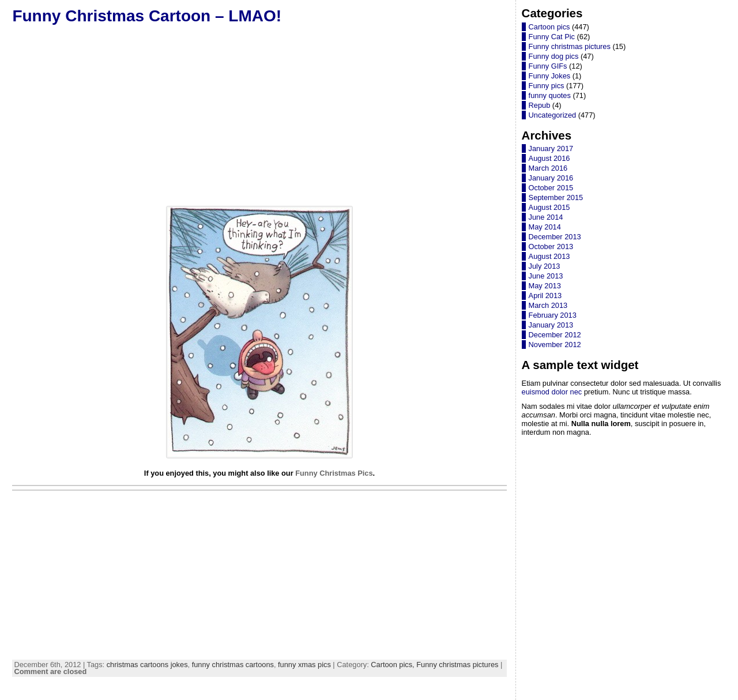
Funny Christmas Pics (334, 473)
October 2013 (551, 246)
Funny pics (547, 86)
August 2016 (549, 158)
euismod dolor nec (552, 392)
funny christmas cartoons (233, 665)
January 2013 (551, 325)
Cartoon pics (549, 27)
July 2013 (545, 266)
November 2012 (555, 345)
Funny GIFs (548, 66)
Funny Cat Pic (552, 37)
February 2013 (553, 315)
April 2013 (545, 296)
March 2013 (548, 305)
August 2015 (549, 207)
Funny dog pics (554, 56)
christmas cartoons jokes (147, 665)
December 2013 (555, 237)
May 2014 (545, 227)
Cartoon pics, (394, 665)
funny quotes (550, 95)
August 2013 (549, 256)
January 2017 (551, 148)
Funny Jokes (550, 76)
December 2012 (555, 335)
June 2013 (546, 276)
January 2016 (551, 178)
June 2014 (546, 217)
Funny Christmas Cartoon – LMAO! (147, 16)
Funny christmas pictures (457, 665)
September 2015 (556, 197)
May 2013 (545, 286)
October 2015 (551, 188)
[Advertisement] (260, 115)
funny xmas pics (304, 665)
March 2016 (548, 168)
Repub (540, 105)
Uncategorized (553, 115)
